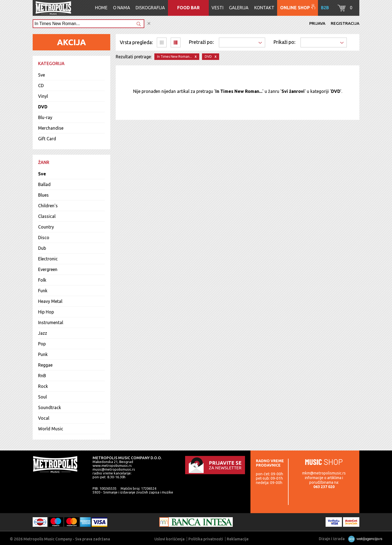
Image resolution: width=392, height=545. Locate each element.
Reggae (45, 365)
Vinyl (43, 96)
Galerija (239, 8)
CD (41, 86)
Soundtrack (50, 407)
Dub (42, 248)
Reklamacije (238, 539)
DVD (43, 107)
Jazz (43, 333)
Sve (42, 75)
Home (101, 8)
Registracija (345, 23)
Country (46, 227)
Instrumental (51, 322)
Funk (43, 291)
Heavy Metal (50, 301)
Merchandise (51, 128)
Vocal (44, 418)
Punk (43, 354)
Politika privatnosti (206, 539)
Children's (48, 206)
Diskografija (150, 8)
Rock (43, 386)
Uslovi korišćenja (169, 539)
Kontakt (264, 8)
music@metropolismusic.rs (114, 469)
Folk (42, 280)
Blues (43, 195)
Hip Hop (46, 312)
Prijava (317, 23)
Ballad (44, 184)
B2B (325, 8)
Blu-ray (45, 117)
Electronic (48, 259)
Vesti (218, 8)
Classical (47, 216)
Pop (42, 344)
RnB (42, 376)
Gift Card (47, 139)
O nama (122, 8)
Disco (44, 238)
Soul (42, 397)
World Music (51, 429)
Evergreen (48, 269)
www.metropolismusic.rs (112, 465)
